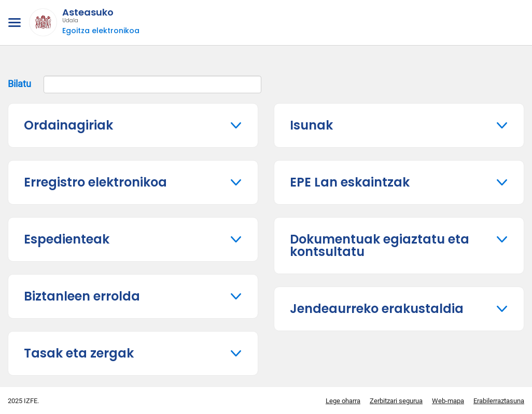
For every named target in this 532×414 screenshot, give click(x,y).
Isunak (311, 125)
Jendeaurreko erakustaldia (377, 309)
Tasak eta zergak (79, 353)
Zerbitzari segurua (396, 401)
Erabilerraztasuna (499, 401)
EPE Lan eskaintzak (350, 182)
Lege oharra (343, 401)
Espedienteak (67, 239)
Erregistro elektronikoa (95, 182)
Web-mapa (448, 401)
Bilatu (135, 84)
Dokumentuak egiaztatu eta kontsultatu (380, 245)
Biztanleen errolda (82, 296)
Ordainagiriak (68, 125)
